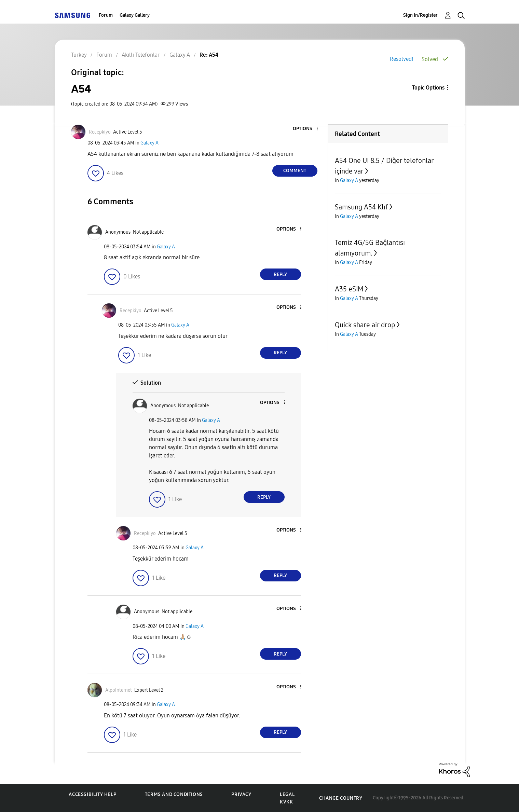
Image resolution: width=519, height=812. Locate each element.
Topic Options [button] (428, 88)
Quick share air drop (365, 325)
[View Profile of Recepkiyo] (100, 132)
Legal (287, 794)
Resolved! (402, 59)
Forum (106, 15)
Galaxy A (149, 143)
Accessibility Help (92, 794)
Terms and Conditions (174, 794)
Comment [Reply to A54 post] (295, 171)
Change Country (341, 798)
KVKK (286, 802)
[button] (305, 129)
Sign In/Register (420, 15)
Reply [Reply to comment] (280, 274)
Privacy (241, 794)
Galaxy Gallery (135, 15)
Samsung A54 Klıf (361, 207)
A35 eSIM (349, 289)
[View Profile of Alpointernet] (119, 690)
